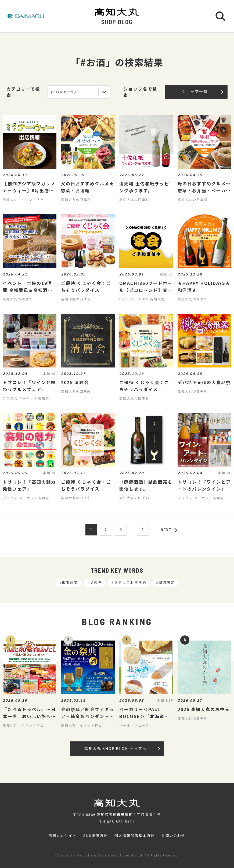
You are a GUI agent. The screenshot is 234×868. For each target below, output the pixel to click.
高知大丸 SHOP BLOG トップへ (122, 748)
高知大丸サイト (63, 836)
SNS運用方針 (96, 836)
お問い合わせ (174, 836)
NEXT (169, 530)
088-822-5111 (121, 821)
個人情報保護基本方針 (135, 836)
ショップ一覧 (203, 91)
